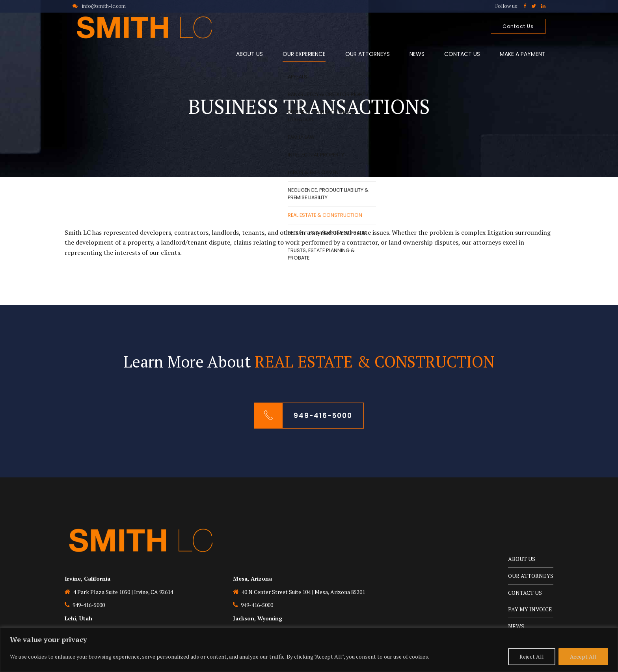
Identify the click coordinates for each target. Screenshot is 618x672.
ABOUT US (249, 54)
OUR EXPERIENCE (304, 54)
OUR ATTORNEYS (368, 54)
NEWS (417, 54)
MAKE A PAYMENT (523, 54)
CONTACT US (462, 54)
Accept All (583, 656)
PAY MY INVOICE (530, 609)
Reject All (532, 656)
